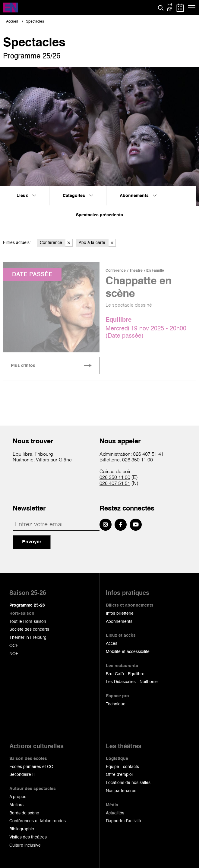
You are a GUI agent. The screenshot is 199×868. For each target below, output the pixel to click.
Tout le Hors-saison (28, 622)
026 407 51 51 (115, 484)
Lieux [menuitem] (26, 196)
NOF (14, 654)
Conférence (56, 243)
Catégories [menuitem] (78, 196)
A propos (18, 797)
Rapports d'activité (123, 821)
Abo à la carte (97, 243)
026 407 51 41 (148, 454)
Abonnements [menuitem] (138, 196)
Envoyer (32, 542)
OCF (14, 646)
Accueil (12, 22)
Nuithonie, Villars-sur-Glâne (42, 460)
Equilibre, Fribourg (33, 454)
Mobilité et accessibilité (128, 652)
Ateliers (16, 805)
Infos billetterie (120, 614)
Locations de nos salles (128, 783)
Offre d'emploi (119, 775)
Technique (116, 704)
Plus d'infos (23, 366)
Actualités (115, 813)
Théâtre (136, 271)
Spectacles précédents (99, 215)
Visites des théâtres (28, 837)
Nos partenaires (121, 791)
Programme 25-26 (27, 605)
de (170, 10)
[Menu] (192, 8)
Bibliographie (22, 829)
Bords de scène (24, 813)
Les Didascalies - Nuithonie (132, 682)
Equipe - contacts (122, 767)
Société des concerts (29, 629)
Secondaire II (22, 775)
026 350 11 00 (137, 460)
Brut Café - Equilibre (125, 674)
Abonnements (119, 622)
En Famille (155, 271)
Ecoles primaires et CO (31, 767)
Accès (112, 644)
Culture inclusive (25, 845)
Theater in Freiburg (28, 638)
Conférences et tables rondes (38, 821)
